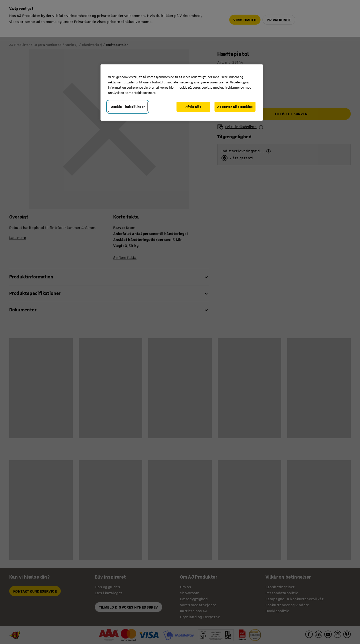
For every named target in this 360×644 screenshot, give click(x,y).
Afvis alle (193, 107)
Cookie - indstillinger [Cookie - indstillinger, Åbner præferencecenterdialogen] (128, 107)
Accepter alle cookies (235, 107)
